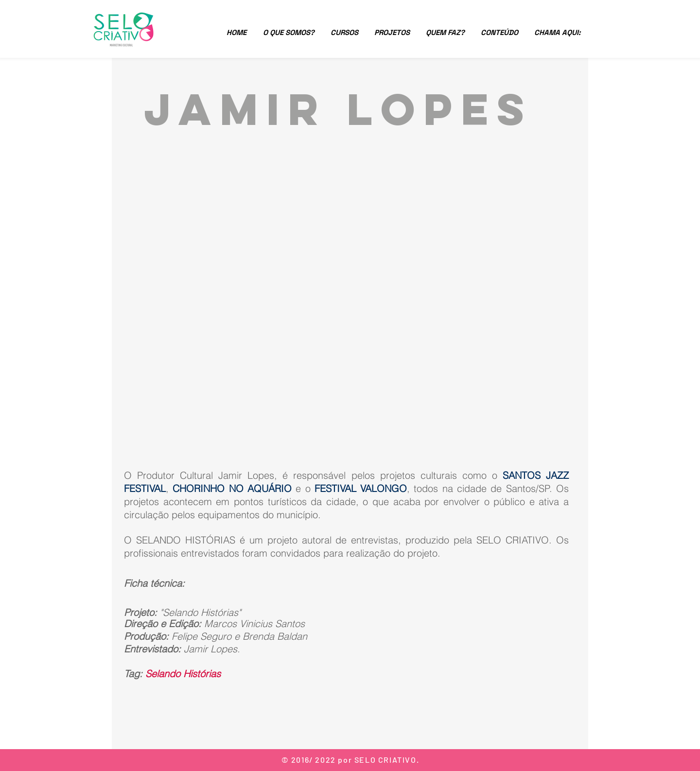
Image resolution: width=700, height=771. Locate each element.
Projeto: (142, 612)
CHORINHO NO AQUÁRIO (232, 488)
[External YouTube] (350, 298)
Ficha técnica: (154, 583)
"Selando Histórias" (201, 612)
